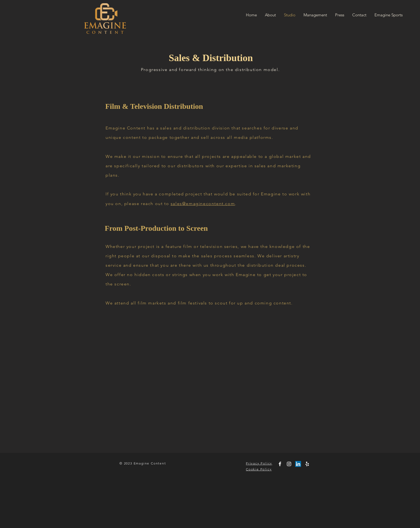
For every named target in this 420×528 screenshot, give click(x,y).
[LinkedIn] (298, 464)
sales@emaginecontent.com (203, 204)
